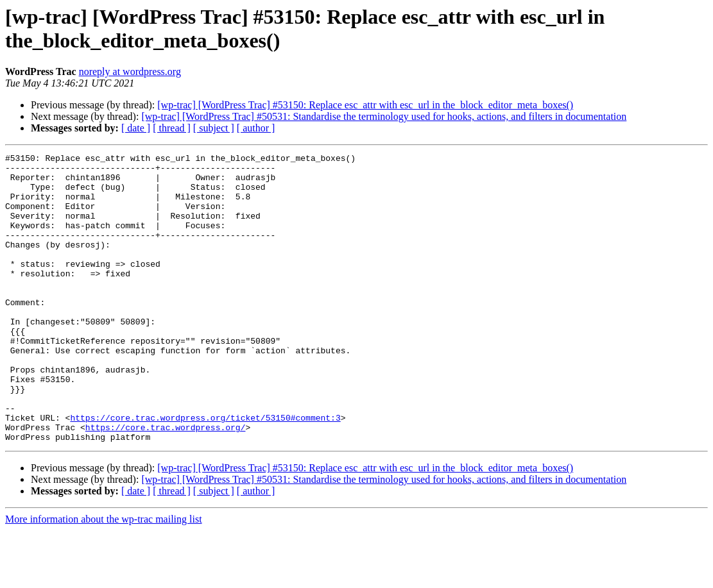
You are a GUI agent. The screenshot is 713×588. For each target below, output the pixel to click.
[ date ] (136, 128)
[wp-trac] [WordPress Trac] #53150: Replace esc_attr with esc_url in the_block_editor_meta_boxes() (365, 105)
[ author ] (256, 128)
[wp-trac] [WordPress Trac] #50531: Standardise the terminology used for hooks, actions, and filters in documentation (384, 116)
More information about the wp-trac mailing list (104, 577)
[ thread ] (172, 128)
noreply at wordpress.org (130, 71)
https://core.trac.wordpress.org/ (166, 483)
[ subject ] (214, 128)
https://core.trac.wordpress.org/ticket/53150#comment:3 (205, 471)
